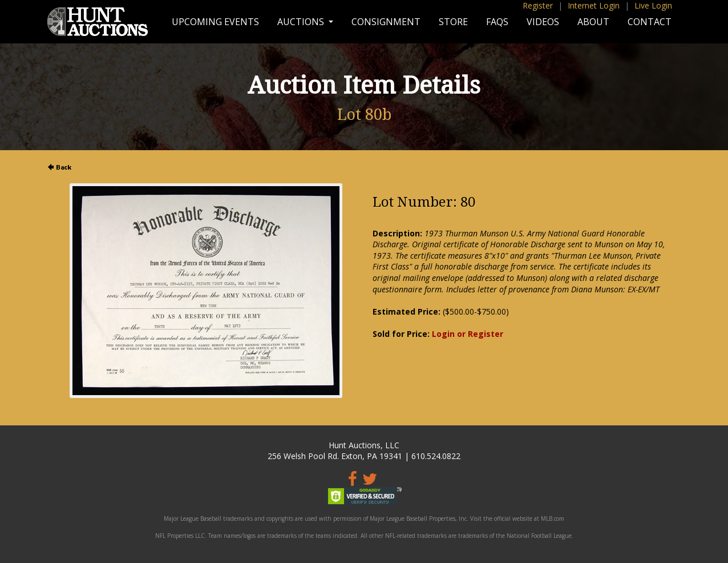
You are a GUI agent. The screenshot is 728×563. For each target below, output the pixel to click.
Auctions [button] (302, 22)
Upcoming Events (215, 22)
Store (453, 22)
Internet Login (594, 5)
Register (538, 5)
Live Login (653, 5)
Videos (543, 22)
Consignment (386, 22)
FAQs (497, 22)
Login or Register (468, 334)
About (593, 22)
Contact (650, 22)
